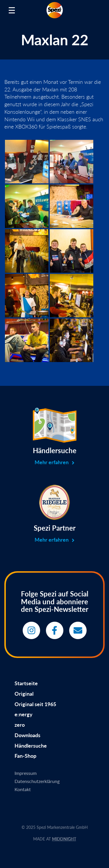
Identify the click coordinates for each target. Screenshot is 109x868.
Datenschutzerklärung (37, 781)
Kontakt (23, 789)
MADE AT (55, 839)
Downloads (27, 735)
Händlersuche (31, 746)
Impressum (26, 773)
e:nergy (24, 714)
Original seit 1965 (35, 704)
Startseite (26, 683)
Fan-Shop (25, 756)
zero (20, 725)
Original (24, 694)
